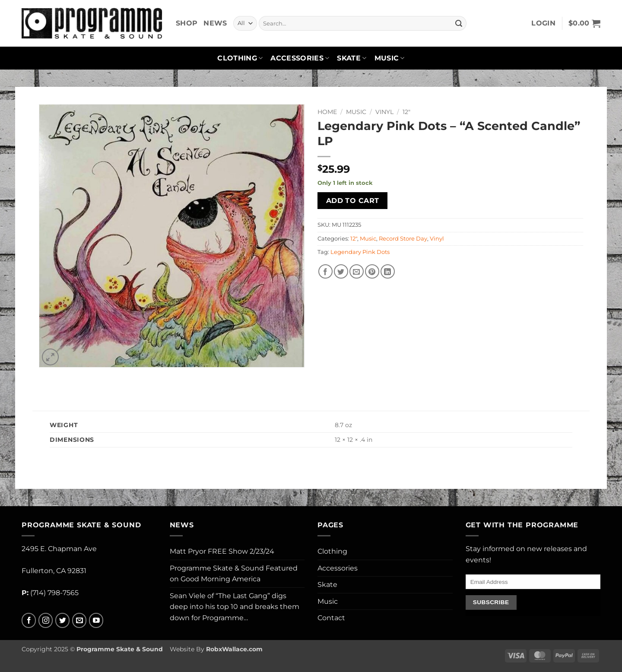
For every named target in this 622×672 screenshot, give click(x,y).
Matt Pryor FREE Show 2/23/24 (222, 551)
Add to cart (353, 201)
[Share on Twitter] (341, 271)
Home (327, 112)
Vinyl (384, 112)
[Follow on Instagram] (46, 620)
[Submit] (459, 23)
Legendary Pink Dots (360, 252)
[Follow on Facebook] (29, 620)
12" (406, 112)
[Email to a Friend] (357, 271)
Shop (187, 23)
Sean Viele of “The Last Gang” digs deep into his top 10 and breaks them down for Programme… (235, 607)
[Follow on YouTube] (96, 620)
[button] (543, 23)
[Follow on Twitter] (62, 620)
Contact (331, 618)
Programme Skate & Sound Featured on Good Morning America (234, 574)
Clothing (240, 58)
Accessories (300, 58)
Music (390, 58)
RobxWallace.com (234, 649)
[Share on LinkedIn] (388, 271)
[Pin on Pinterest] (372, 271)
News (215, 23)
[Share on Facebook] (325, 271)
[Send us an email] (79, 620)
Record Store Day (403, 239)
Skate (352, 58)
